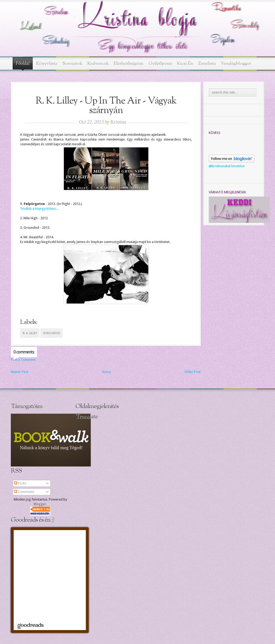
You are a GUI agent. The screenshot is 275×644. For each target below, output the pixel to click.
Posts (20, 483)
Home (106, 372)
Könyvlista (47, 64)
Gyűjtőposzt (160, 64)
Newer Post (20, 372)
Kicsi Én (185, 64)
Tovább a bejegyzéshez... (39, 209)
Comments (24, 492)
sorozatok (51, 333)
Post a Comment (23, 360)
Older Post (193, 372)
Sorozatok (72, 64)
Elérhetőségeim (129, 64)
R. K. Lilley (30, 333)
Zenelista (207, 64)
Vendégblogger (236, 64)
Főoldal (23, 64)
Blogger (40, 504)
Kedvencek (98, 64)
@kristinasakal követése (227, 166)
